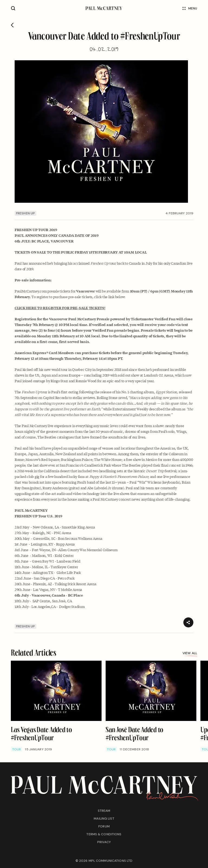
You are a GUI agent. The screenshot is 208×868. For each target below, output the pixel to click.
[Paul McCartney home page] (104, 8)
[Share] (188, 622)
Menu (190, 8)
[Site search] (13, 8)
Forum (104, 826)
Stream (104, 811)
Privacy (104, 842)
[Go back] (12, 25)
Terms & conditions (104, 834)
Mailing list (104, 819)
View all (190, 654)
